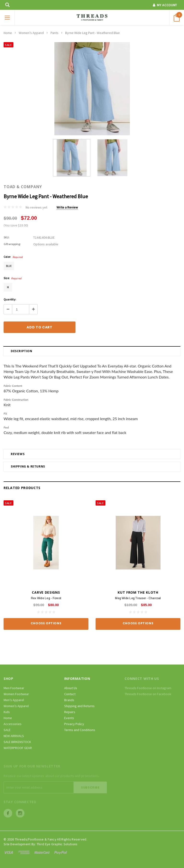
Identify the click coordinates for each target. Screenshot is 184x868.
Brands (69, 700)
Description (22, 351)
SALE (7, 730)
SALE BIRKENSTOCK (17, 742)
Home (8, 33)
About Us (71, 688)
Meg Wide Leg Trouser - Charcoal (138, 598)
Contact (70, 694)
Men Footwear (14, 688)
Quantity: (10, 299)
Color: (13, 257)
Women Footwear (16, 694)
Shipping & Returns (28, 466)
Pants (55, 33)
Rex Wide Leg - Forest (46, 598)
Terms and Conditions (80, 730)
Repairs (70, 712)
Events (69, 718)
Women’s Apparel (31, 33)
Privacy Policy (74, 724)
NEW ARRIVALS (14, 736)
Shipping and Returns (79, 706)
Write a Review (67, 207)
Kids (7, 712)
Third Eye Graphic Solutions (57, 844)
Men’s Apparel (14, 700)
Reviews (18, 454)
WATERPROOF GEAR (18, 748)
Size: (13, 278)
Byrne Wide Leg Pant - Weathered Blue (92, 33)
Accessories (13, 724)
